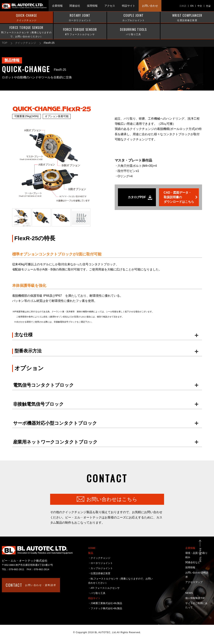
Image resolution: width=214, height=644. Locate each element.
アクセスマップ (194, 582)
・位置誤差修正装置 (99, 573)
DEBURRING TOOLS (134, 32)
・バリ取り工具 (97, 593)
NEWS (189, 593)
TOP (5, 43)
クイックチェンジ (26, 43)
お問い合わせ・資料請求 (31, 585)
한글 (208, 6)
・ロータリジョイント (100, 563)
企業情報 (190, 548)
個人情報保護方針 (195, 598)
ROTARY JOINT (80, 17)
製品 (91, 553)
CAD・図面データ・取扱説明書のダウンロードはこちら (179, 197)
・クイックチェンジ (99, 558)
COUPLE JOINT (134, 17)
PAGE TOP (204, 555)
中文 (200, 6)
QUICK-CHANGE (26, 17)
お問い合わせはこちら (112, 499)
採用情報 (190, 567)
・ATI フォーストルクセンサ (104, 588)
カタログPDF (137, 197)
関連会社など (193, 562)
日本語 (183, 6)
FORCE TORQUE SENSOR (26, 32)
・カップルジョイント (100, 568)
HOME (92, 548)
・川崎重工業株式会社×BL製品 (105, 603)
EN (192, 6)
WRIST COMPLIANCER (187, 17)
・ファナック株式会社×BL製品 (105, 608)
